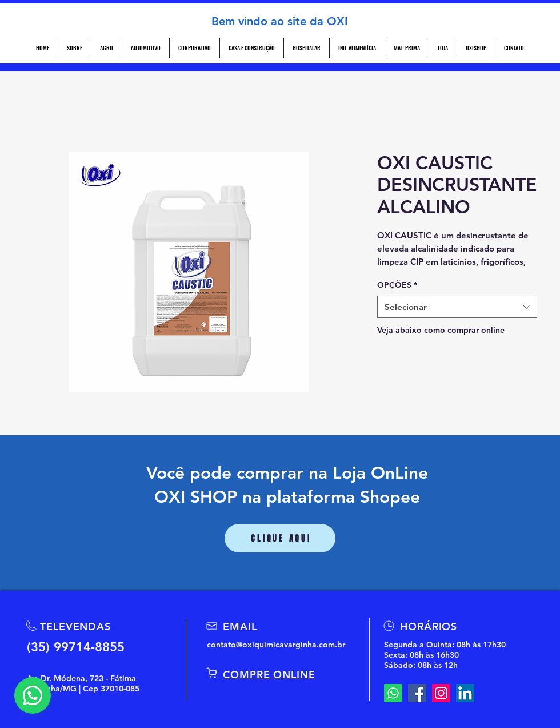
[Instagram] (441, 693)
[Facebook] (417, 693)
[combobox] (457, 307)
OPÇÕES (397, 285)
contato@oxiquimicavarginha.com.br (276, 645)
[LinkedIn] (465, 693)
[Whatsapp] (393, 693)
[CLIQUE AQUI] (280, 538)
